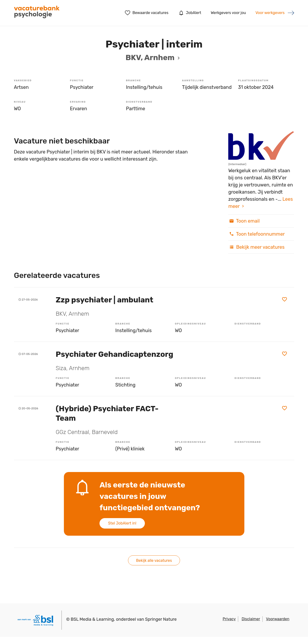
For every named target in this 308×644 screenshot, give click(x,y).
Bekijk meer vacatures (256, 247)
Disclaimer (251, 619)
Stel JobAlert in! (122, 523)
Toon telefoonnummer (256, 234)
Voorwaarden (278, 619)
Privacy (229, 619)
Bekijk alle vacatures (154, 561)
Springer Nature (161, 619)
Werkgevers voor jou (228, 13)
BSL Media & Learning (92, 619)
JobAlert (190, 13)
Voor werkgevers (270, 13)
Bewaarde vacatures (147, 13)
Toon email (244, 221)
